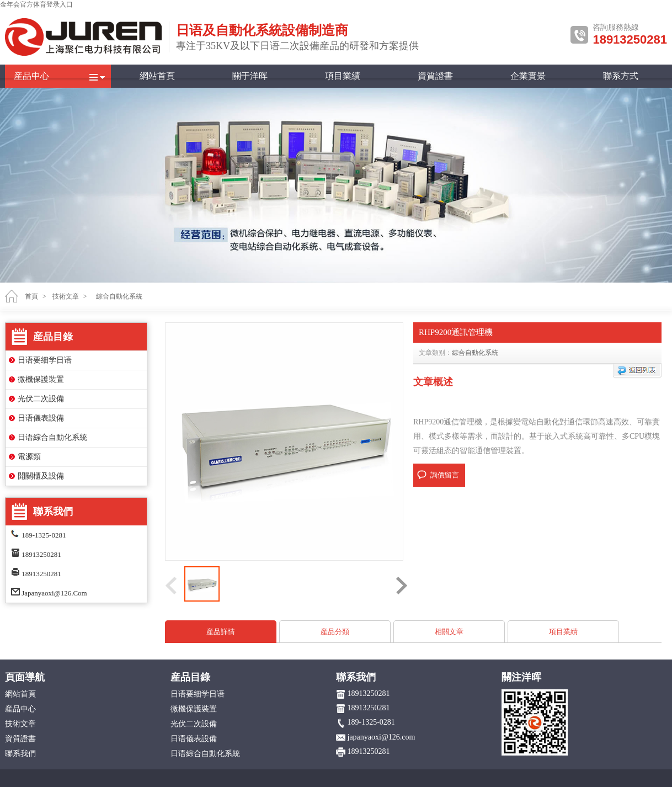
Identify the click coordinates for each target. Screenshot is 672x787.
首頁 (31, 296)
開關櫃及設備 (41, 476)
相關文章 (449, 632)
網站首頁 (157, 76)
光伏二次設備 (41, 399)
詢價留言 (445, 475)
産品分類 (335, 632)
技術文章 (66, 296)
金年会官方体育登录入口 (36, 4)
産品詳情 (221, 632)
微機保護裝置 (41, 379)
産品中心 (31, 76)
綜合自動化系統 (475, 353)
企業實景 (528, 76)
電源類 (29, 457)
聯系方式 (621, 76)
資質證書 (435, 76)
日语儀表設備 (41, 418)
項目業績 (343, 76)
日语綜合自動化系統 (52, 437)
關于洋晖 (250, 76)
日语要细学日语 (45, 360)
